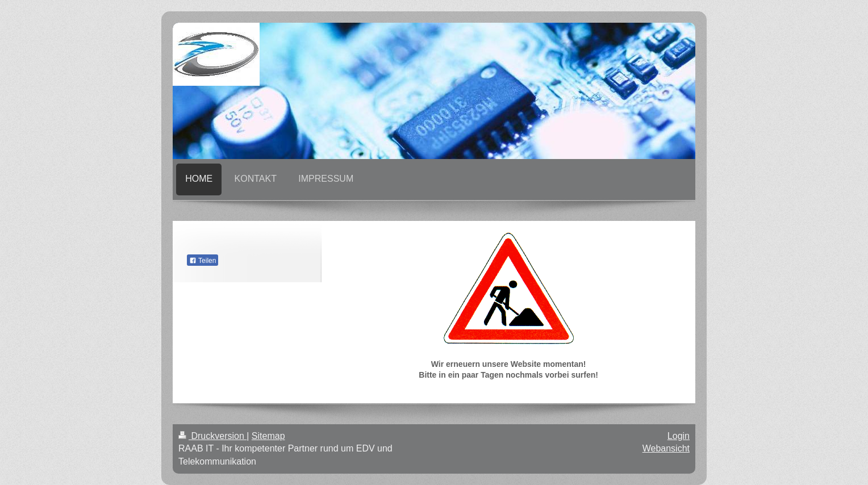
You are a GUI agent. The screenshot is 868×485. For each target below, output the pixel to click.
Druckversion (212, 436)
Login (679, 436)
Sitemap (268, 436)
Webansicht (666, 448)
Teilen (203, 261)
